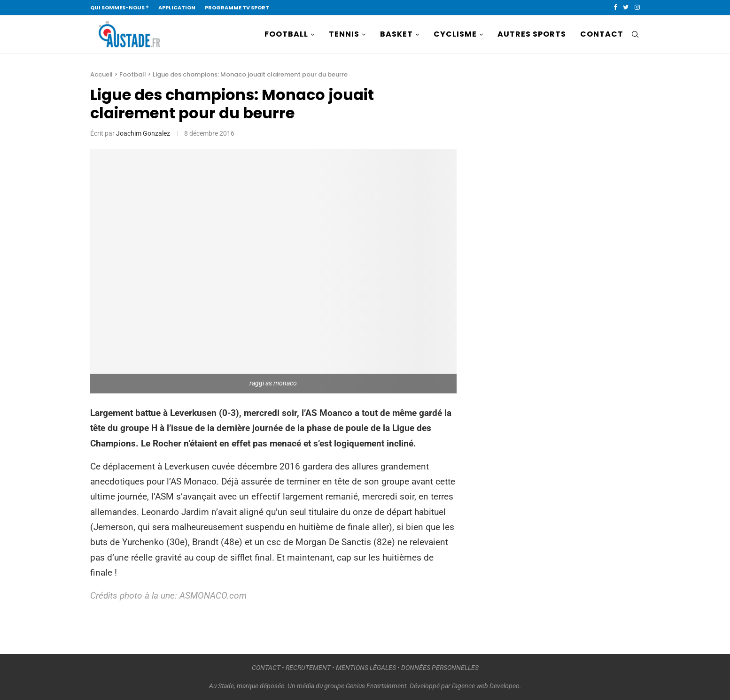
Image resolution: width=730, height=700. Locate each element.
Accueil (101, 74)
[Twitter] (626, 8)
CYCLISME (455, 34)
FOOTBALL (286, 34)
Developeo (505, 686)
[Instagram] (637, 8)
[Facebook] (615, 8)
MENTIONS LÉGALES (366, 668)
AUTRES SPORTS (532, 34)
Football (133, 74)
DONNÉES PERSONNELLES (440, 668)
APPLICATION (177, 8)
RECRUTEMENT (308, 668)
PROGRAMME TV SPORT (237, 8)
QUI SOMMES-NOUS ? (120, 8)
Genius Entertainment (376, 686)
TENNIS (344, 34)
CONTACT (602, 34)
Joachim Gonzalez (143, 133)
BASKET (396, 34)
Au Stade (221, 686)
